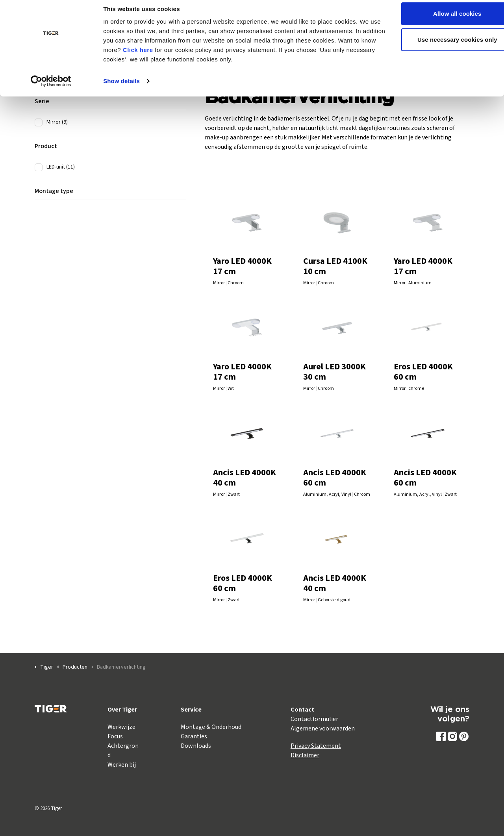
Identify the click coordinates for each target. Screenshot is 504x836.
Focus (115, 736)
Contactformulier (314, 719)
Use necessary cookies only (438, 47)
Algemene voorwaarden (323, 728)
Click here (178, 57)
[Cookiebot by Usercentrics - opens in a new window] (51, 88)
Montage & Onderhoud (211, 727)
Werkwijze (121, 727)
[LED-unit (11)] (39, 167)
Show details (121, 88)
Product (46, 146)
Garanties (194, 736)
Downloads (196, 746)
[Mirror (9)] (39, 122)
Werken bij (122, 765)
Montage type (54, 191)
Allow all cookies (438, 21)
